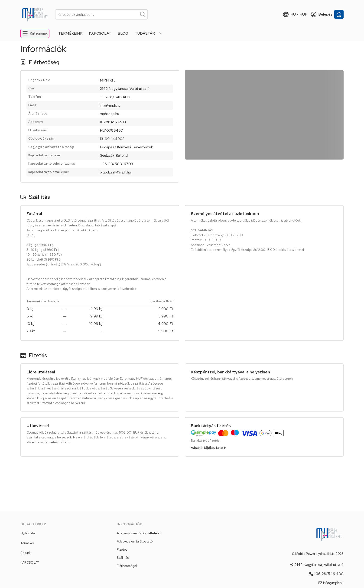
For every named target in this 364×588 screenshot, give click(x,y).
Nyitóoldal (28, 533)
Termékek (28, 543)
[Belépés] (322, 14)
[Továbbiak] (161, 33)
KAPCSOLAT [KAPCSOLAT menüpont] (100, 33)
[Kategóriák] (35, 33)
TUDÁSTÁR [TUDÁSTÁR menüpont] (145, 33)
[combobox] (101, 14)
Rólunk (26, 553)
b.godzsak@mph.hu (115, 172)
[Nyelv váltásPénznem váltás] (295, 14)
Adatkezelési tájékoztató (135, 541)
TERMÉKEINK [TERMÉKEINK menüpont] (70, 33)
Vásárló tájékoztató (208, 448)
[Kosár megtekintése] (339, 14)
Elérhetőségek (127, 566)
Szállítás (123, 558)
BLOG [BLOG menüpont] (123, 33)
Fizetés (122, 549)
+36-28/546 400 (115, 97)
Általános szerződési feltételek (139, 533)
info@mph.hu (110, 105)
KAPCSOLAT (30, 562)
